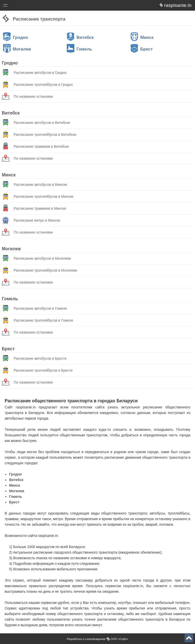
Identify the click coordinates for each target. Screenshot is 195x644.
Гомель (79, 49)
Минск (142, 37)
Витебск (80, 37)
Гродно (16, 37)
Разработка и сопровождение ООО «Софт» (98, 639)
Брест (142, 49)
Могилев (17, 49)
